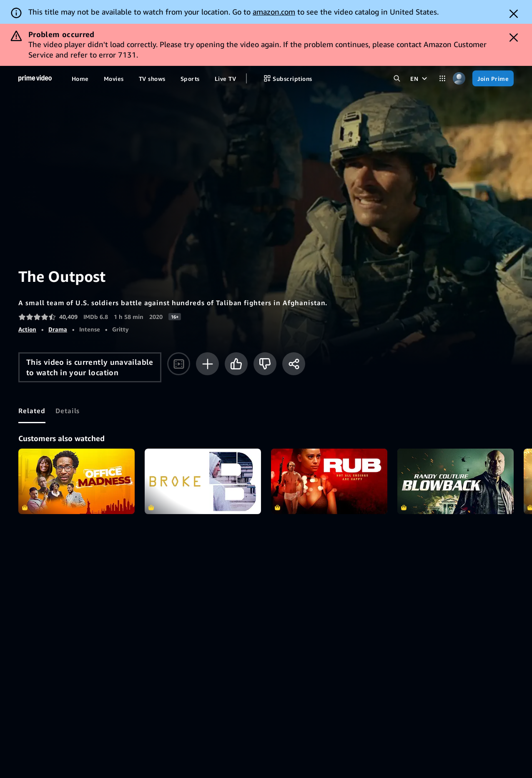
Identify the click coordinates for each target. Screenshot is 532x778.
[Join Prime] (493, 78)
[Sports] (190, 78)
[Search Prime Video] (397, 78)
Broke (203, 481)
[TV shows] (152, 78)
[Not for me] (265, 364)
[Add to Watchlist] (207, 364)
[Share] (294, 364)
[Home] (35, 78)
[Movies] (114, 78)
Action (27, 329)
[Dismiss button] (514, 14)
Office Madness (77, 481)
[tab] (32, 411)
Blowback (455, 481)
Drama (58, 329)
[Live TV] (225, 78)
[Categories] (442, 78)
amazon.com (274, 12)
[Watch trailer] (179, 364)
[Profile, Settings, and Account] (459, 78)
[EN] (420, 78)
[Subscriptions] (288, 78)
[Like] (236, 364)
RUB (329, 481)
